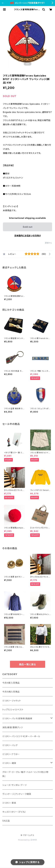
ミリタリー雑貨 (9, 763)
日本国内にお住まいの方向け (28, 236)
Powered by (28, 840)
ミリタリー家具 (9, 803)
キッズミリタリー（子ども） (14, 812)
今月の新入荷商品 (11, 683)
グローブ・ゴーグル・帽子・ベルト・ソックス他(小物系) (25, 774)
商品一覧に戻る (28, 664)
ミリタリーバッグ (10, 745)
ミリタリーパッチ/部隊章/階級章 (17, 718)
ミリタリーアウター (11, 754)
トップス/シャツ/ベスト (13, 710)
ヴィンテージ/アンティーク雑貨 (17, 794)
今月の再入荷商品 (11, 692)
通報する (48, 243)
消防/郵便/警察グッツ (13, 727)
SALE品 (6, 821)
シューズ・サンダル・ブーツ (14, 785)
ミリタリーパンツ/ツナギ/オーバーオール (21, 736)
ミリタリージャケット (12, 701)
